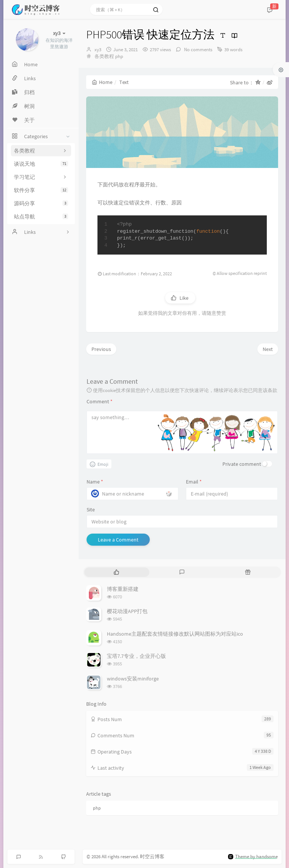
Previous (101, 349)
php (119, 56)
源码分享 (41, 203)
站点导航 (41, 217)
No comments (198, 50)
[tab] (116, 572)
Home (102, 82)
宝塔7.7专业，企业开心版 (136, 656)
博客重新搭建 (123, 589)
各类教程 (104, 56)
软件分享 (41, 190)
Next (268, 349)
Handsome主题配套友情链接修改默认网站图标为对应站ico (175, 634)
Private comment (242, 464)
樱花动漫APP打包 (127, 611)
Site (91, 510)
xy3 (98, 50)
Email (194, 482)
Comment (100, 401)
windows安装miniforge (133, 679)
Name (95, 482)
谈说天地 (41, 164)
